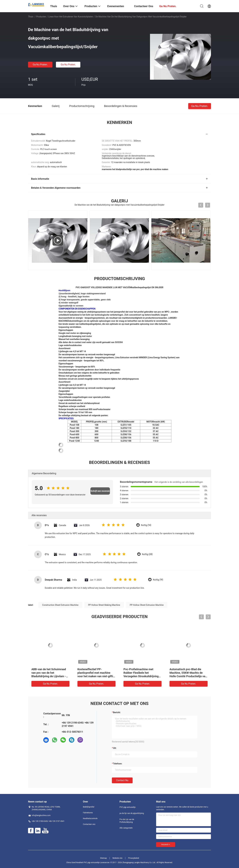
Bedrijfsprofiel (89, 807)
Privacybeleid (134, 858)
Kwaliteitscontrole (90, 818)
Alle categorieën (126, 828)
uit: (115, 748)
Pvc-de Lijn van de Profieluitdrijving (127, 821)
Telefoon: (118, 764)
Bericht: (117, 712)
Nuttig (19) (158, 580)
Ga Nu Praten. (40, 65)
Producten (41, 17)
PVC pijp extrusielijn (128, 807)
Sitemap (103, 858)
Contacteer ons (89, 824)
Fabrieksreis (88, 813)
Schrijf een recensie (100, 491)
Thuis (31, 17)
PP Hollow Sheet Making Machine (104, 605)
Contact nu (122, 780)
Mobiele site (117, 858)
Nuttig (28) (147, 554)
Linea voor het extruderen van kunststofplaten (71, 17)
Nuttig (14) (146, 525)
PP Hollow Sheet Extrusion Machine (147, 605)
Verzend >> (166, 845)
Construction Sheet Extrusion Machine (60, 605)
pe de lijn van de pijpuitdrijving (132, 813)
